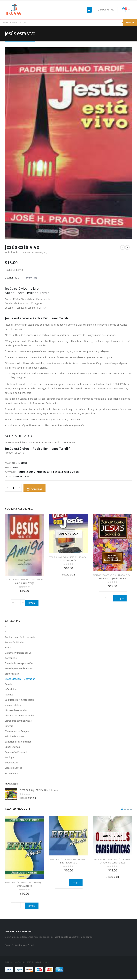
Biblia (8, 648)
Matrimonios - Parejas (17, 732)
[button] (122, 809)
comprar (36, 489)
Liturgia (9, 727)
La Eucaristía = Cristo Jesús (19, 700)
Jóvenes (9, 695)
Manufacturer (21, 477)
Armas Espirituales (15, 643)
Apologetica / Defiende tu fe (20, 638)
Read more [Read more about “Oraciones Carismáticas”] (114, 877)
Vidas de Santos (13, 768)
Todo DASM (11, 763)
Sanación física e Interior (18, 742)
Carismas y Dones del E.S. (104, 575)
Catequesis (11, 659)
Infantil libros (12, 690)
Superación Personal (16, 753)
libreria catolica (13, 706)
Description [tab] (12, 278)
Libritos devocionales (16, 711)
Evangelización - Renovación (34, 472)
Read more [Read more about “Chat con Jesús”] (70, 575)
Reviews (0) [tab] (31, 278)
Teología (10, 758)
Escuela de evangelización (19, 664)
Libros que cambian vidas (65, 472)
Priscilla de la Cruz (14, 737)
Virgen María (12, 774)
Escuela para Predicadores (19, 669)
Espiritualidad (12, 580)
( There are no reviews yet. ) (33, 252)
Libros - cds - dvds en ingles (20, 716)
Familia (9, 685)
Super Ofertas (12, 748)
